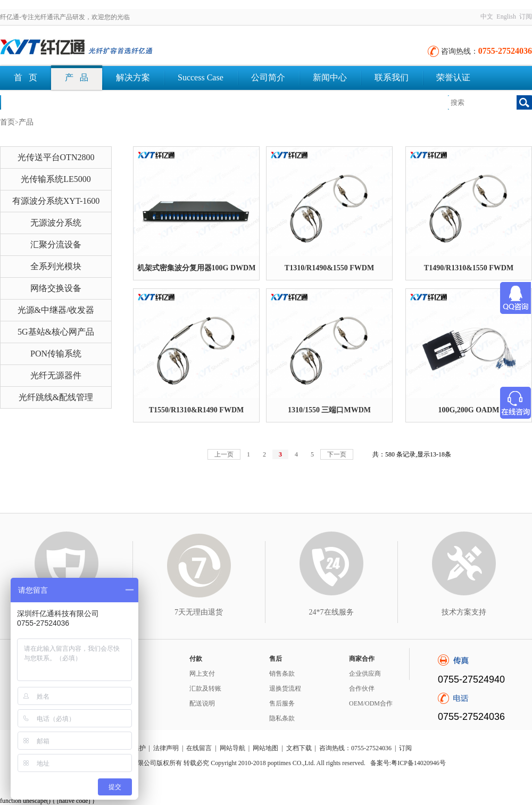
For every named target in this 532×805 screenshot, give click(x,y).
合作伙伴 (362, 688)
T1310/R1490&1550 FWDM (329, 268)
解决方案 (133, 77)
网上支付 (202, 674)
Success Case (201, 77)
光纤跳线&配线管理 (56, 397)
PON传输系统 (56, 354)
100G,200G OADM (468, 410)
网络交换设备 (56, 288)
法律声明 (166, 748)
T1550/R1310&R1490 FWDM (197, 410)
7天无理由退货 (199, 612)
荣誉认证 (453, 77)
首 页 (26, 77)
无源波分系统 (56, 223)
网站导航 (232, 748)
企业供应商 (365, 674)
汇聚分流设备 (56, 244)
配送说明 (202, 703)
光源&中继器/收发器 (56, 310)
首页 (7, 122)
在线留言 (199, 748)
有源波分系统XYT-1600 (56, 201)
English (506, 16)
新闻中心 (330, 77)
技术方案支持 (464, 612)
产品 (26, 122)
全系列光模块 (56, 266)
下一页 (337, 454)
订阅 (526, 16)
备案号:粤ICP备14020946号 (408, 763)
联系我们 (392, 77)
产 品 (77, 77)
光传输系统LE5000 (56, 179)
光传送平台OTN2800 (56, 157)
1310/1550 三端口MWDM (329, 410)
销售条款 (282, 674)
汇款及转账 (205, 688)
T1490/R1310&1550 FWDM (469, 268)
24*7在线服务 (331, 612)
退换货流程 (285, 688)
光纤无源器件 (56, 375)
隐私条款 (282, 718)
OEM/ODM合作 (371, 703)
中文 (487, 16)
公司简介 (268, 77)
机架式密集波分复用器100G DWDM (197, 268)
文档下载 (31, 102)
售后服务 (282, 703)
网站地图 (265, 748)
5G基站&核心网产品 (56, 332)
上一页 (224, 454)
